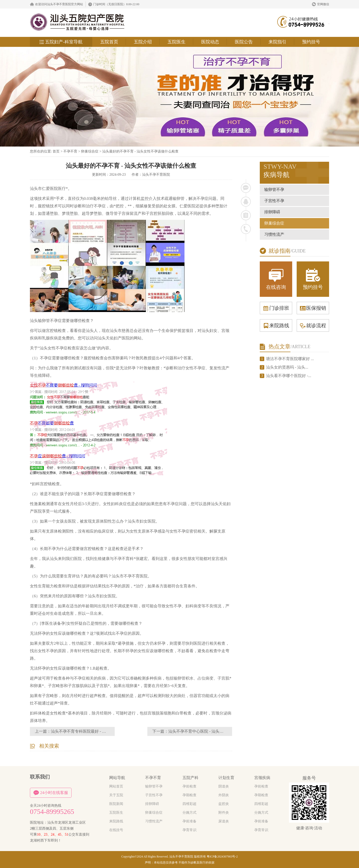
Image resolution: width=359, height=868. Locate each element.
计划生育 (226, 778)
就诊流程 (313, 325)
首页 (56, 151)
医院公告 (244, 42)
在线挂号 (116, 830)
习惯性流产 (274, 234)
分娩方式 (189, 813)
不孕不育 (70, 151)
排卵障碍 (272, 212)
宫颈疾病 (262, 778)
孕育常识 (189, 830)
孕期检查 (189, 795)
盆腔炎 (224, 804)
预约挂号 (311, 42)
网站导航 (117, 778)
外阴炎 (224, 795)
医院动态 (210, 42)
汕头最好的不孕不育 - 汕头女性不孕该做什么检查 (140, 151)
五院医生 (177, 42)
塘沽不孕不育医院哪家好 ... (290, 359)
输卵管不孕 (274, 190)
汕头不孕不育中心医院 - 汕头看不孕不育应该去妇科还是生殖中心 (226, 731)
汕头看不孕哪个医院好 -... (289, 376)
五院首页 (109, 42)
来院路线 (276, 325)
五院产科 (190, 778)
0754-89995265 (52, 812)
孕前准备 (189, 821)
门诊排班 (276, 308)
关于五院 (116, 795)
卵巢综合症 (90, 151)
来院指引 (277, 42)
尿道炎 (224, 821)
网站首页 (116, 786)
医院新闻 (116, 804)
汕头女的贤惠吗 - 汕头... (287, 367)
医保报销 (313, 308)
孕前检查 (189, 786)
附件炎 (224, 813)
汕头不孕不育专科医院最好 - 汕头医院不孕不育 (92, 731)
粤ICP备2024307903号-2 (222, 857)
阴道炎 (224, 786)
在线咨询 (276, 279)
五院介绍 (143, 42)
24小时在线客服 (51, 793)
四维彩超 (189, 804)
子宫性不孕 (274, 201)
